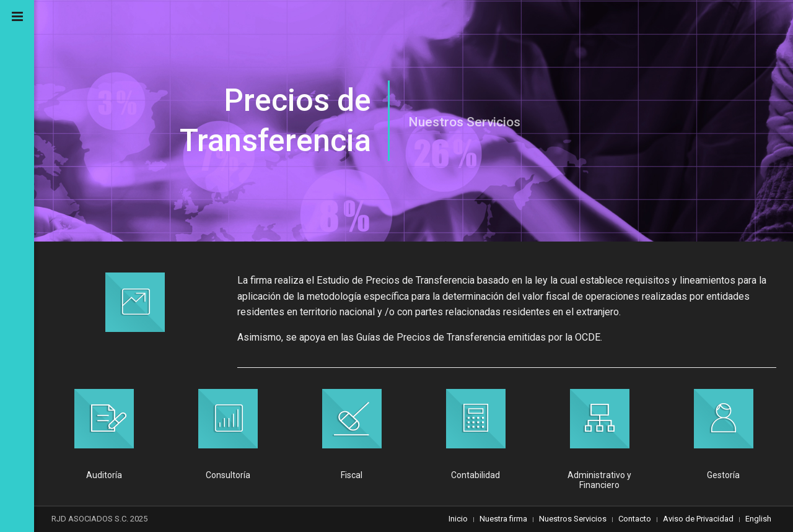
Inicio (458, 519)
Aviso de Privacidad (698, 519)
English (758, 519)
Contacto (635, 519)
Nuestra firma (503, 519)
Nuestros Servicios (573, 519)
